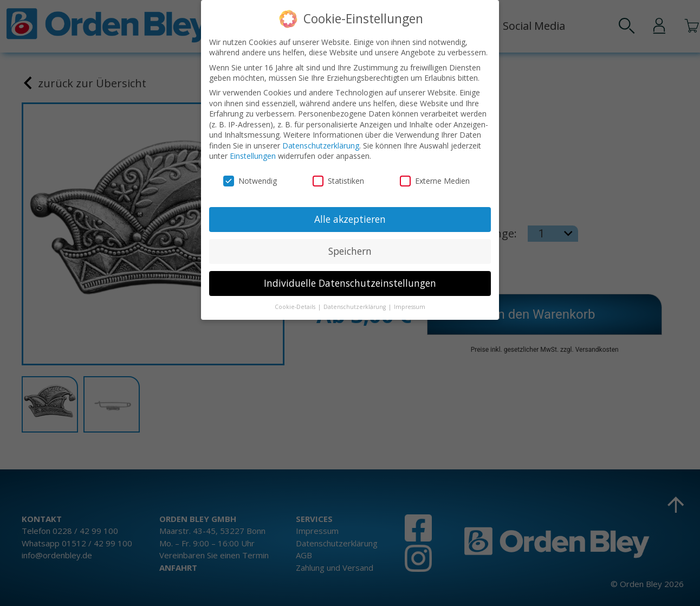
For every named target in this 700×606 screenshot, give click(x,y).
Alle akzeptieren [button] (350, 217)
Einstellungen (253, 154)
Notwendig (250, 179)
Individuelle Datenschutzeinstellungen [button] (350, 281)
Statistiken (338, 179)
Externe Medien (435, 179)
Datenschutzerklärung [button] (355, 305)
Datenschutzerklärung (321, 144)
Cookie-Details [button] (296, 305)
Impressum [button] (410, 305)
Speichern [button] (350, 249)
